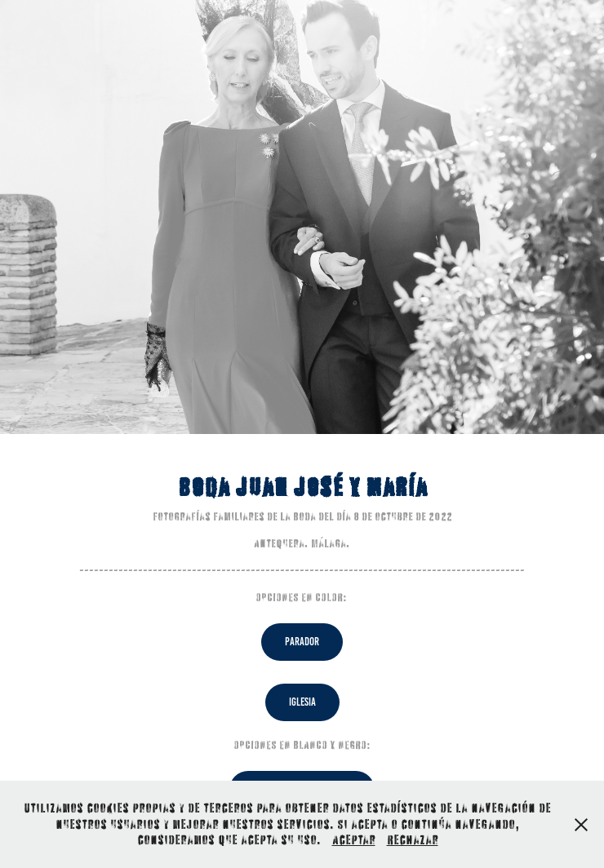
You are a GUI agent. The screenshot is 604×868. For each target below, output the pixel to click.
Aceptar (354, 839)
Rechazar (413, 839)
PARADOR (302, 642)
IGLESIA (302, 702)
